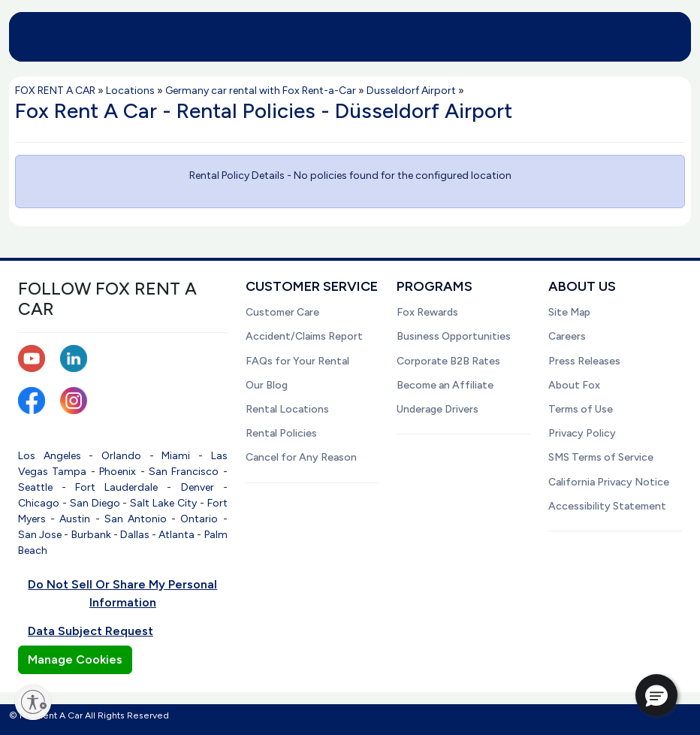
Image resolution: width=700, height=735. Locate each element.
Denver (198, 487)
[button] (656, 695)
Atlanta (177, 535)
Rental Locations (287, 409)
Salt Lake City (163, 503)
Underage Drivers (437, 409)
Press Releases (584, 361)
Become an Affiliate (445, 385)
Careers (567, 336)
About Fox (574, 385)
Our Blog (267, 385)
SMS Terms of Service (601, 457)
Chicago (39, 503)
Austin (75, 519)
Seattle (35, 487)
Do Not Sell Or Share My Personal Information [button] (122, 593)
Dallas (135, 535)
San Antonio (136, 519)
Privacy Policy (582, 433)
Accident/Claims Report (304, 336)
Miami (176, 456)
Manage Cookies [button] (75, 659)
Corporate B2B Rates (448, 361)
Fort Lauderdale (116, 487)
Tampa (69, 472)
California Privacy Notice (609, 482)
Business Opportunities (454, 336)
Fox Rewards (427, 312)
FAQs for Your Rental (297, 361)
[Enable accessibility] (33, 702)
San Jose (40, 535)
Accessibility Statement (607, 506)
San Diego (95, 503)
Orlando (121, 456)
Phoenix (118, 472)
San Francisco (184, 472)
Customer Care (282, 312)
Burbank (91, 535)
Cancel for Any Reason (301, 457)
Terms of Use (581, 409)
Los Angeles (50, 456)
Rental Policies (281, 433)
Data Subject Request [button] (91, 631)
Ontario (199, 519)
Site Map (569, 312)
